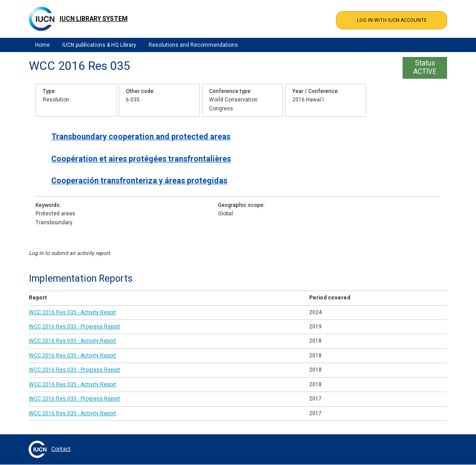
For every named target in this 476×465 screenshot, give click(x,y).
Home (42, 45)
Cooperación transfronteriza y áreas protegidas (139, 180)
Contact (61, 449)
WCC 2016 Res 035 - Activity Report (73, 312)
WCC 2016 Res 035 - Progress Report (75, 327)
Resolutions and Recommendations (193, 45)
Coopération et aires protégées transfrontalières (141, 159)
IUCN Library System (94, 19)
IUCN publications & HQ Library (99, 45)
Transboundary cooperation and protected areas (141, 136)
